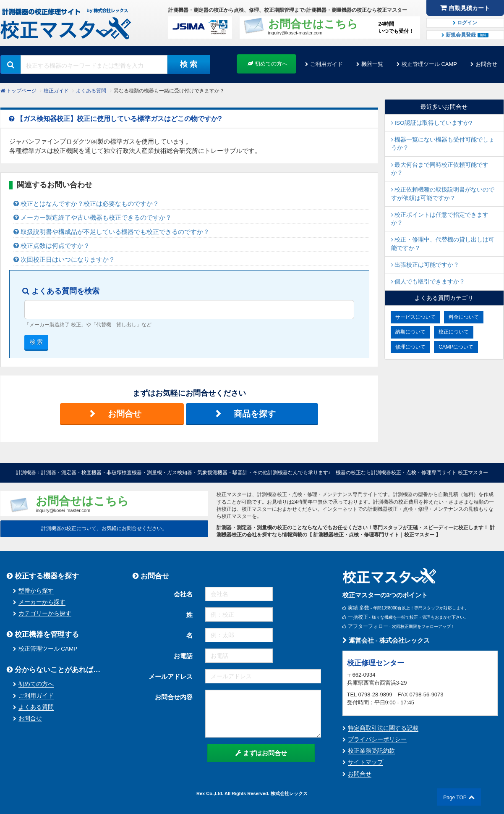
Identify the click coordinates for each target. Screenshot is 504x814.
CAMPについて (456, 347)
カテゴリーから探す (45, 613)
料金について (464, 317)
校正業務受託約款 (371, 751)
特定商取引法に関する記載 (383, 728)
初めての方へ (268, 64)
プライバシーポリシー (377, 739)
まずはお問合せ (261, 753)
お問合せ (486, 64)
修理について (410, 347)
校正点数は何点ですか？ (52, 246)
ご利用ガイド (326, 64)
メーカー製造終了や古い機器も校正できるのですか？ (93, 217)
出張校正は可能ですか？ (425, 265)
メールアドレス (171, 676)
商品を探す (255, 414)
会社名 (183, 594)
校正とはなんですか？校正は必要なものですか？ (86, 203)
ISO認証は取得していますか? (432, 123)
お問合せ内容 (174, 697)
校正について (454, 332)
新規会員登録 (465, 35)
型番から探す (36, 591)
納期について (410, 332)
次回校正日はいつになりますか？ (64, 259)
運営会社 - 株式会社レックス (386, 640)
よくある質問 (91, 91)
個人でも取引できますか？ (428, 282)
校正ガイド (56, 91)
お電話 (183, 656)
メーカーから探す (42, 602)
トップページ (21, 91)
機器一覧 (372, 64)
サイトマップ (366, 762)
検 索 (189, 64)
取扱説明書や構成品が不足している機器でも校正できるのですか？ (111, 232)
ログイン (465, 23)
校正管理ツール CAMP (429, 64)
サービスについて (415, 317)
